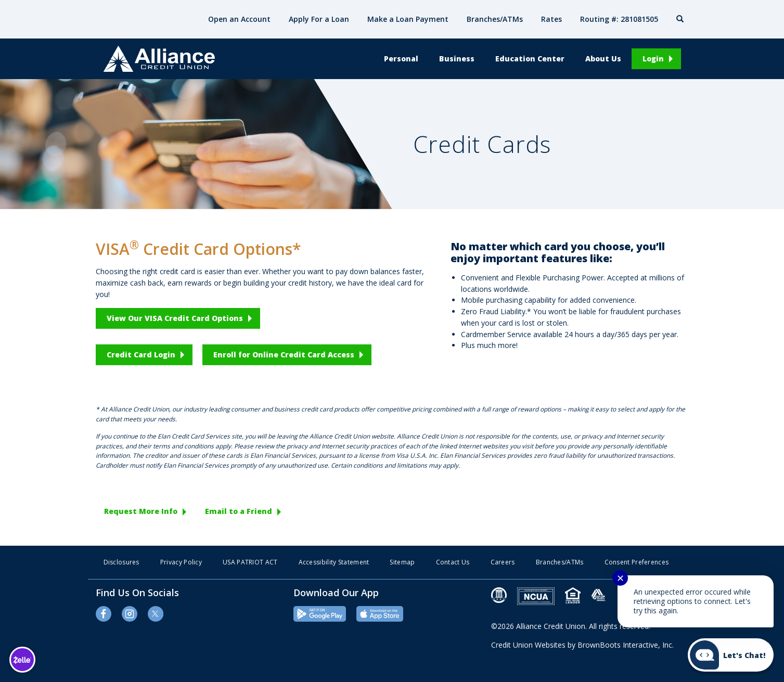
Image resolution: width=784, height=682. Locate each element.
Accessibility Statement (334, 562)
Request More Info (141, 511)
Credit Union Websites (528, 645)
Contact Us (453, 562)
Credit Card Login (141, 355)
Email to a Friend (239, 511)
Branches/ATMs (495, 19)
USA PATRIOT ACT (250, 562)
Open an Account (239, 19)
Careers (503, 562)
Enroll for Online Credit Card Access (284, 355)
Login (653, 59)
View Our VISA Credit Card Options (175, 318)
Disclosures (121, 562)
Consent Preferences (637, 562)
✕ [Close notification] (620, 578)
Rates (551, 19)
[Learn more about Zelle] (22, 660)
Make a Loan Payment (408, 19)
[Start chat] (731, 655)
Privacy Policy (181, 562)
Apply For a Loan (319, 19)
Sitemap (402, 562)
